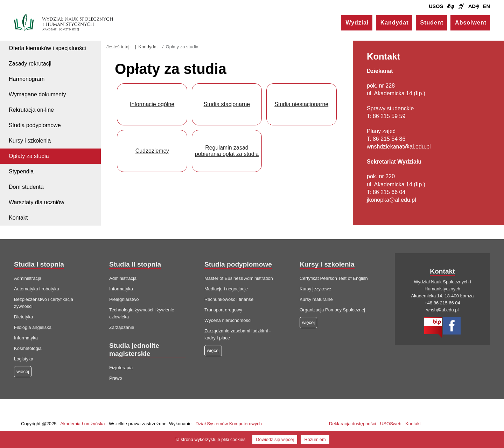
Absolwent (471, 23)
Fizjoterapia (121, 368)
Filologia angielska (33, 327)
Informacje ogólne (152, 104)
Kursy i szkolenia (30, 141)
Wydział (357, 23)
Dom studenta (26, 187)
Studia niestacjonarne (301, 104)
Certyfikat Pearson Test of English (334, 278)
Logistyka (24, 359)
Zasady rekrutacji (30, 64)
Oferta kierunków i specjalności (47, 48)
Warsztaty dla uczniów (37, 202)
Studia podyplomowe (35, 125)
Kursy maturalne (316, 299)
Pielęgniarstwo (124, 299)
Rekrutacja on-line (31, 110)
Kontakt (18, 218)
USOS (436, 6)
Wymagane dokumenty (37, 94)
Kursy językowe (315, 289)
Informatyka (26, 338)
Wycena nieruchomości (228, 320)
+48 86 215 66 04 (442, 303)
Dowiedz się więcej (275, 439)
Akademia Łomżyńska (82, 424)
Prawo (116, 378)
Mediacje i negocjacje (226, 289)
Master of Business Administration (239, 278)
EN (486, 6)
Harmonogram (27, 79)
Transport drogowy (223, 310)
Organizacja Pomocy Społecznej (332, 310)
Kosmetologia (28, 348)
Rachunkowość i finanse (229, 299)
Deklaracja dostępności (352, 424)
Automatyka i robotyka (37, 289)
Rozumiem (315, 439)
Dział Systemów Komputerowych (229, 424)
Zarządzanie (122, 327)
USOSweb (391, 424)
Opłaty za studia (29, 156)
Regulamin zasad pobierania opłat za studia (227, 151)
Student (432, 23)
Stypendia (21, 171)
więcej (213, 350)
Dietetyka (23, 317)
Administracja (28, 278)
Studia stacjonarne (227, 104)
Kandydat (395, 23)
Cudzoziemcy (152, 151)
